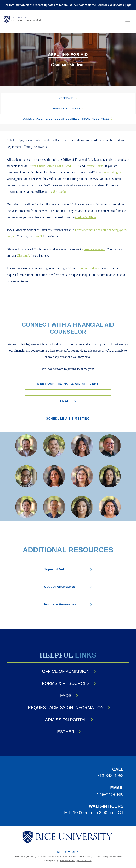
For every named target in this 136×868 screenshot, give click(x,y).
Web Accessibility (68, 861)
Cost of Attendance (60, 587)
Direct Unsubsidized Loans (46, 166)
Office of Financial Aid (26, 20)
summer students (88, 268)
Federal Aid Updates (110, 5)
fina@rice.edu (57, 192)
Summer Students (66, 108)
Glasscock (23, 256)
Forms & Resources (60, 604)
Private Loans (94, 166)
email (38, 236)
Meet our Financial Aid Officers (68, 384)
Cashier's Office (85, 217)
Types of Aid (54, 569)
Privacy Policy (51, 861)
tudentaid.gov (112, 172)
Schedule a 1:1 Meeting (68, 419)
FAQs (66, 695)
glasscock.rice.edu (93, 249)
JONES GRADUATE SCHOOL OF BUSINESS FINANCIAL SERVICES (66, 119)
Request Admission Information (66, 708)
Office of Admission (66, 671)
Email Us (68, 401)
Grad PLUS (72, 166)
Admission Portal (66, 720)
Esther (66, 732)
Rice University (20, 17)
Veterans (66, 98)
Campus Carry (85, 861)
